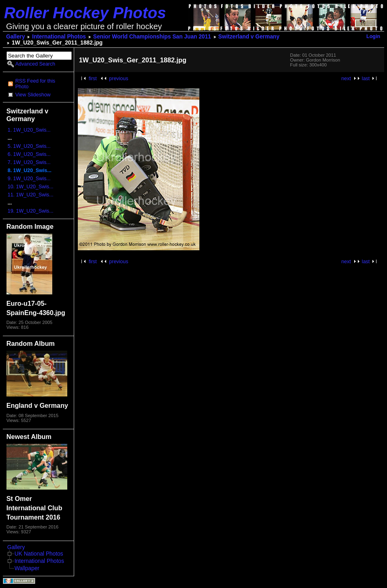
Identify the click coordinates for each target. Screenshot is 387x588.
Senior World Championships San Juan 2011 (152, 37)
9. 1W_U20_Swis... (29, 179)
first (93, 79)
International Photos (59, 37)
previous (119, 79)
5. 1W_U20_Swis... (29, 146)
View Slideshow (33, 95)
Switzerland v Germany (249, 37)
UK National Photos (39, 554)
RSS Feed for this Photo (35, 84)
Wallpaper (27, 568)
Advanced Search (35, 64)
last (366, 79)
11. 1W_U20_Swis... (31, 195)
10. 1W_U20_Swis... (31, 187)
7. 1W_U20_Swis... (29, 162)
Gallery (16, 37)
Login (373, 36)
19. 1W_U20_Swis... (31, 211)
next (346, 79)
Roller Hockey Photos (85, 13)
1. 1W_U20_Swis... (29, 130)
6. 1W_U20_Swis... (29, 154)
